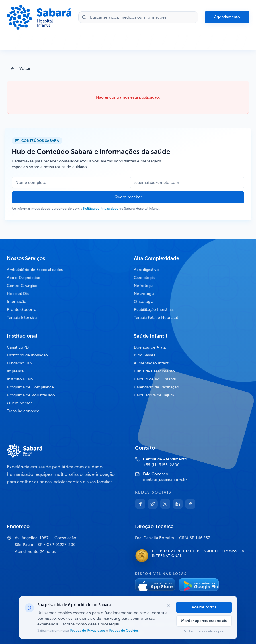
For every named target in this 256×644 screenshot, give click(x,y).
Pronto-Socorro (22, 310)
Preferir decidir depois (204, 631)
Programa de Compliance (30, 387)
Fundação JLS (20, 363)
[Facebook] (140, 504)
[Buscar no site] (138, 17)
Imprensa (15, 371)
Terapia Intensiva (22, 318)
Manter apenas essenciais (204, 621)
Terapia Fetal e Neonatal (156, 318)
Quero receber (128, 197)
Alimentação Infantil (152, 363)
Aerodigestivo (146, 270)
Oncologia (144, 302)
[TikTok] (190, 504)
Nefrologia (144, 286)
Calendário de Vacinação (156, 387)
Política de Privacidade (101, 209)
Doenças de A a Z (150, 347)
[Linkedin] (178, 504)
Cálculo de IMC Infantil (155, 379)
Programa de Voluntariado (31, 395)
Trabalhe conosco (23, 411)
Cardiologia (144, 278)
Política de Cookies (123, 631)
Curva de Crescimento (154, 371)
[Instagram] (165, 504)
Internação (17, 302)
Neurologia (144, 294)
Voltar (20, 69)
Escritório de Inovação (27, 355)
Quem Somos (20, 403)
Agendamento (227, 17)
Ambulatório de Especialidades (35, 270)
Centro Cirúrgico (22, 286)
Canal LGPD (18, 347)
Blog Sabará (145, 355)
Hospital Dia (18, 294)
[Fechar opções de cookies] (168, 606)
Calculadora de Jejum (154, 395)
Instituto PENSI (21, 379)
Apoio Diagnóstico (24, 278)
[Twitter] (153, 504)
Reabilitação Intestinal (154, 310)
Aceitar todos (204, 607)
